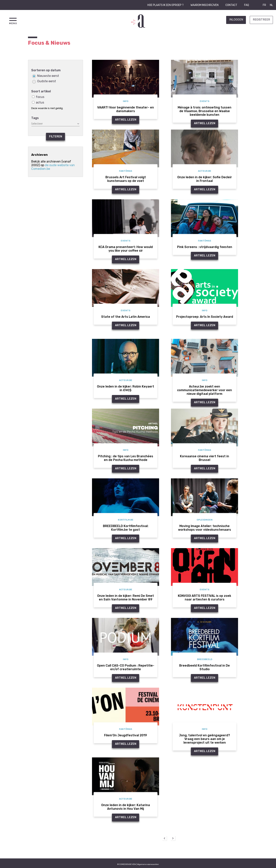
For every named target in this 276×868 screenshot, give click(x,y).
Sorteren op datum (46, 70)
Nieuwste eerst (46, 76)
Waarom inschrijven (205, 5)
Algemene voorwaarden (148, 864)
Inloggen (236, 20)
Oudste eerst (44, 81)
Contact (231, 5)
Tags (35, 118)
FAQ (247, 5)
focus (38, 97)
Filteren (56, 137)
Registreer (261, 20)
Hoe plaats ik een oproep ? (166, 5)
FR (264, 5)
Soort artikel (41, 91)
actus (38, 102)
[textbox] (55, 124)
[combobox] (55, 124)
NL (271, 5)
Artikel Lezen (126, 120)
